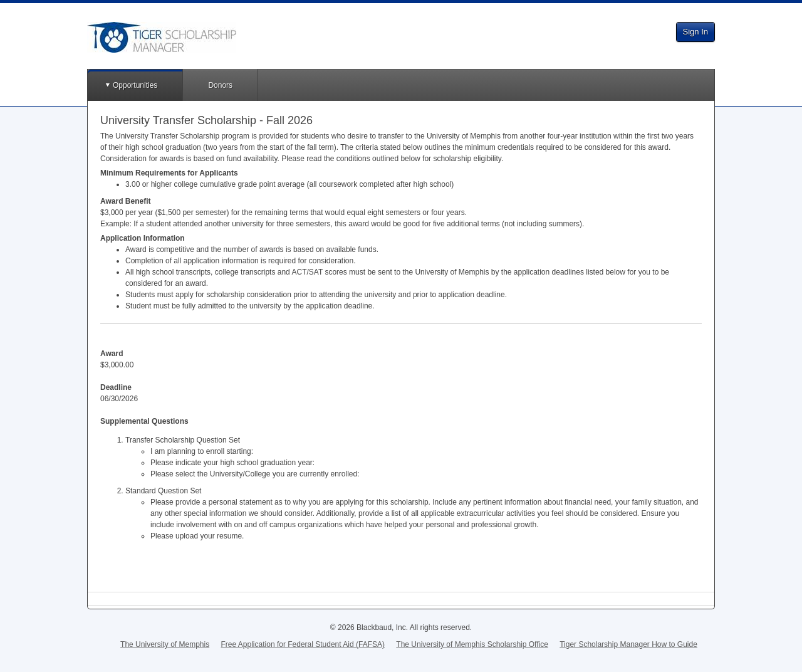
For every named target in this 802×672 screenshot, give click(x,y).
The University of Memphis (165, 644)
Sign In (695, 32)
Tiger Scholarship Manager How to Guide (628, 644)
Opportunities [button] (135, 85)
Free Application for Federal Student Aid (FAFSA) (303, 644)
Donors (220, 85)
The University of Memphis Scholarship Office (472, 644)
